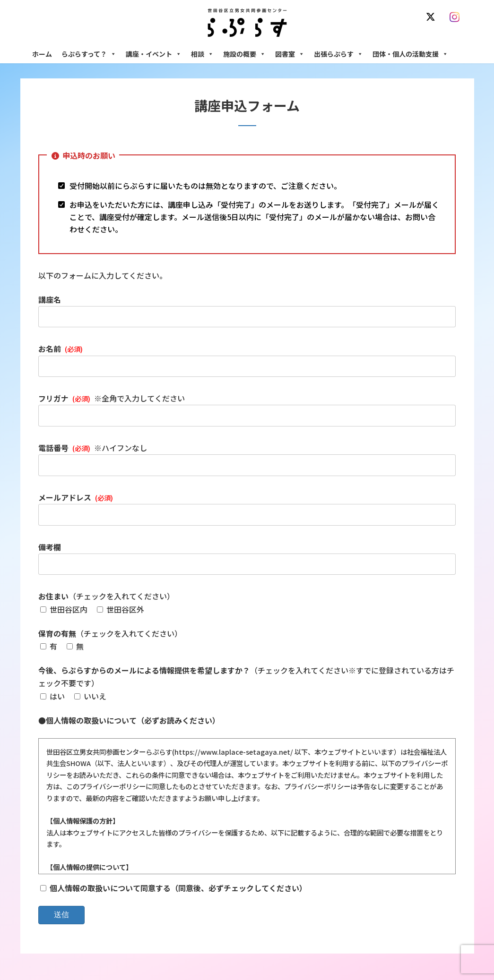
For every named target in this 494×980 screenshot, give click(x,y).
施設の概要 (244, 54)
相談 (202, 54)
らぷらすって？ (89, 54)
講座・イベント (154, 54)
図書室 (290, 54)
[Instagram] (457, 17)
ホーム (42, 54)
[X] (433, 17)
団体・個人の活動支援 (410, 54)
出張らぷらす (338, 54)
